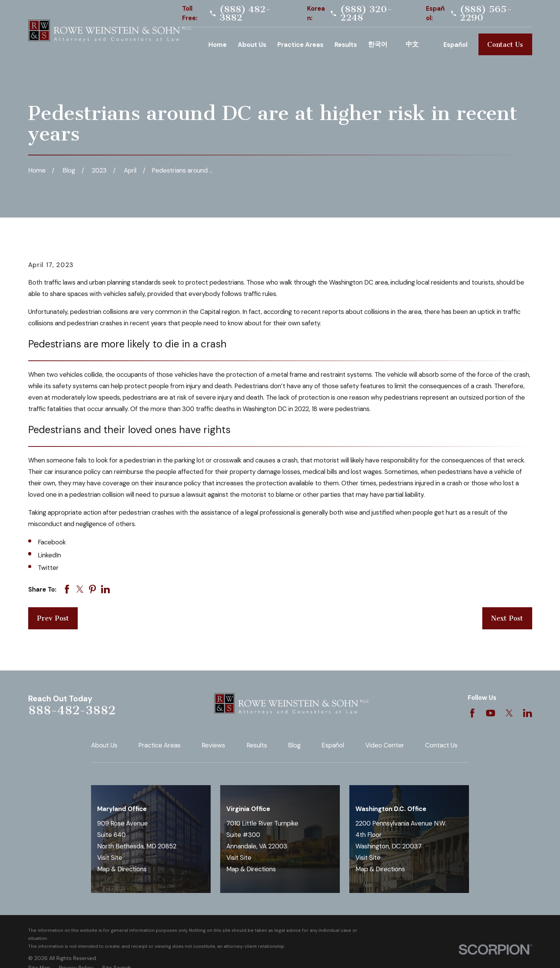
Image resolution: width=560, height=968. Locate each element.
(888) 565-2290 (486, 14)
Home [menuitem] (218, 45)
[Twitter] (509, 713)
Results (257, 745)
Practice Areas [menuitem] (300, 45)
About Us (104, 745)
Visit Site (110, 858)
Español (333, 745)
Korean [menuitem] (381, 44)
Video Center (385, 745)
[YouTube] (490, 713)
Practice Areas (159, 745)
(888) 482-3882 (245, 14)
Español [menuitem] (455, 45)
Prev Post (53, 618)
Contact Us (505, 45)
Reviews (213, 745)
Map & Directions (122, 869)
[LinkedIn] (527, 713)
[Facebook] (472, 713)
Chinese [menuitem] (419, 44)
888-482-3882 (72, 710)
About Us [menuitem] (252, 45)
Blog (294, 745)
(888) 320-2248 (366, 14)
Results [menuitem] (346, 45)
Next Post (507, 618)
